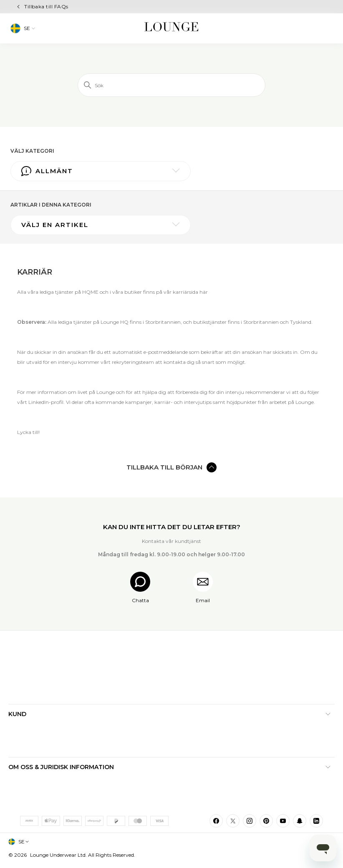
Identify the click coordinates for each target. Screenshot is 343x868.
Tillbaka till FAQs (46, 6)
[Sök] (171, 85)
